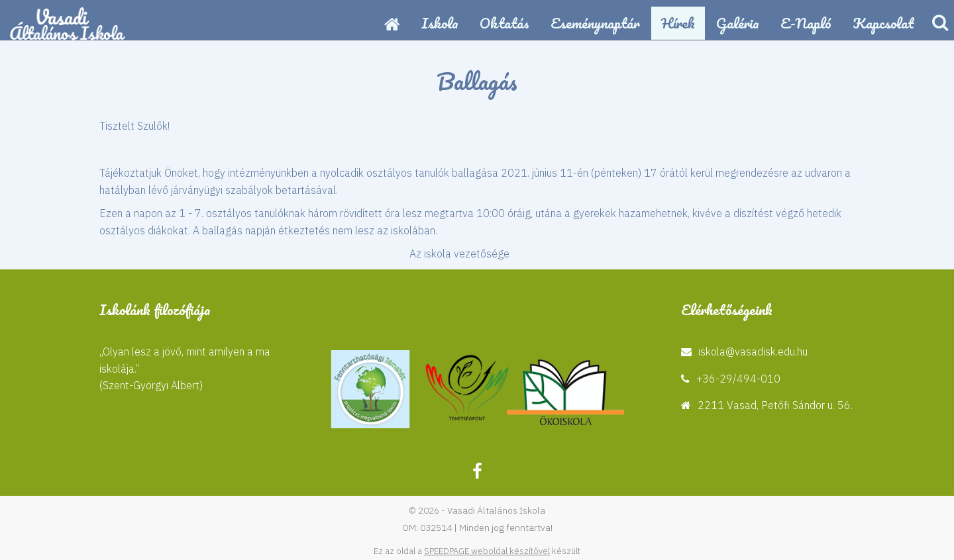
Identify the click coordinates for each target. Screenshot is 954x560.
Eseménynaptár (595, 23)
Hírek (678, 23)
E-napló (806, 23)
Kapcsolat (883, 23)
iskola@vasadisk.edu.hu (753, 351)
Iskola (440, 23)
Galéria (738, 23)
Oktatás (504, 23)
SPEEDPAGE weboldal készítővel (487, 551)
